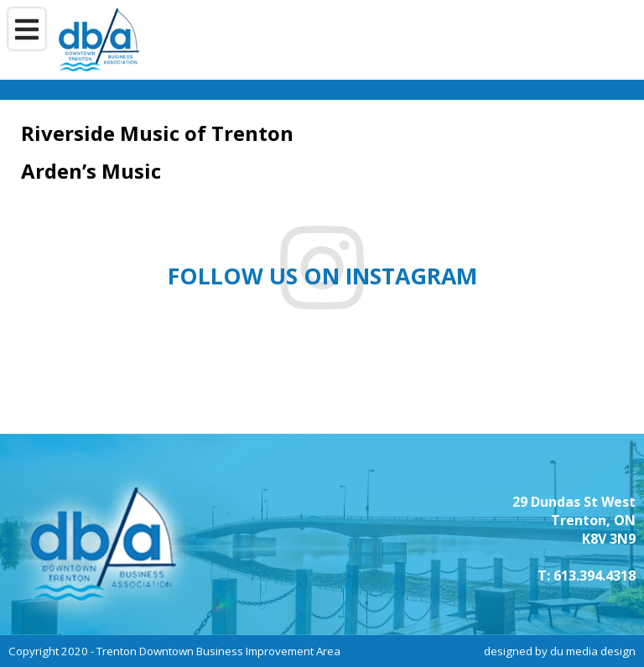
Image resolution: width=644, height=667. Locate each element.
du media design (593, 651)
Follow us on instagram (322, 276)
